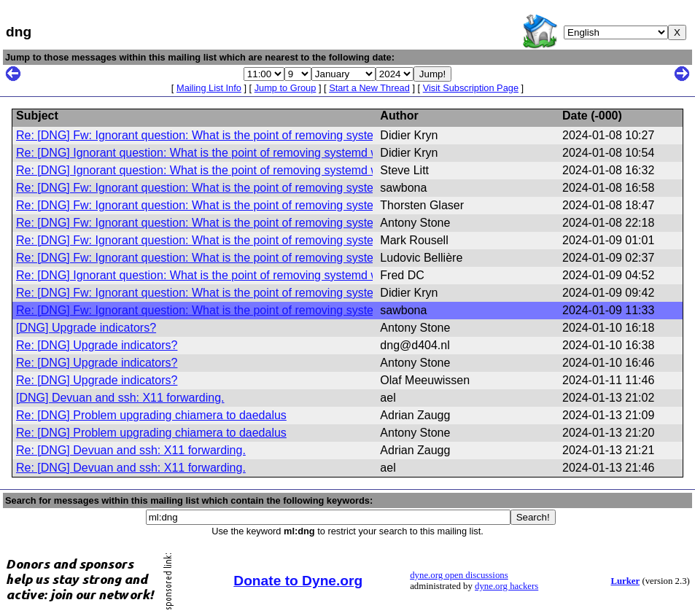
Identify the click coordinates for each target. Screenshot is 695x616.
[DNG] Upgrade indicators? (86, 328)
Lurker (625, 581)
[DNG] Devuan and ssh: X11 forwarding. (120, 398)
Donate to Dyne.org (298, 581)
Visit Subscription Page (471, 88)
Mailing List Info (209, 88)
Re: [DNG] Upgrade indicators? (97, 345)
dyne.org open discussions (459, 575)
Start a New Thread (369, 88)
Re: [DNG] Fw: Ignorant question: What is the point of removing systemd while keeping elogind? (264, 135)
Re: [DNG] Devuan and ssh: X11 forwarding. (131, 450)
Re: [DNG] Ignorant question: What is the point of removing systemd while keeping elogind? (252, 153)
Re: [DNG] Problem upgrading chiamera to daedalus (151, 415)
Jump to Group (286, 88)
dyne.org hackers (506, 586)
